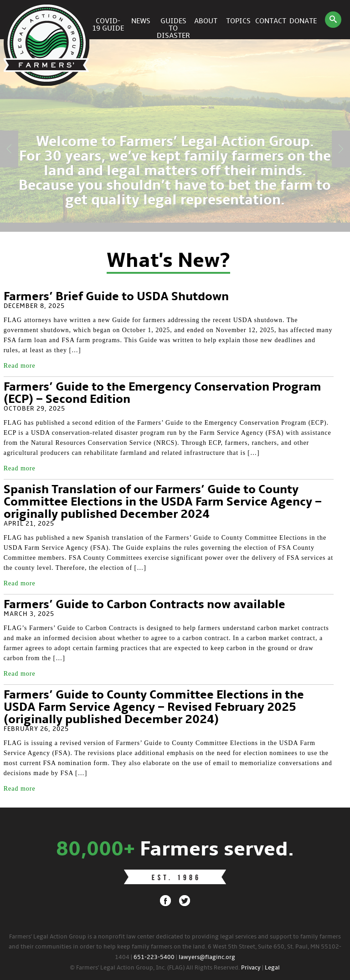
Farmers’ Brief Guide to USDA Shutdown (116, 297)
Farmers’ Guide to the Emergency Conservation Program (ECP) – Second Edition (162, 394)
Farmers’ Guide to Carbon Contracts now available (144, 605)
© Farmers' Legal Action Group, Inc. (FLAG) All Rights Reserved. (155, 968)
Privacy (251, 968)
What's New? (168, 261)
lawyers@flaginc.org (207, 957)
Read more (20, 366)
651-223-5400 (154, 957)
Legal (272, 968)
